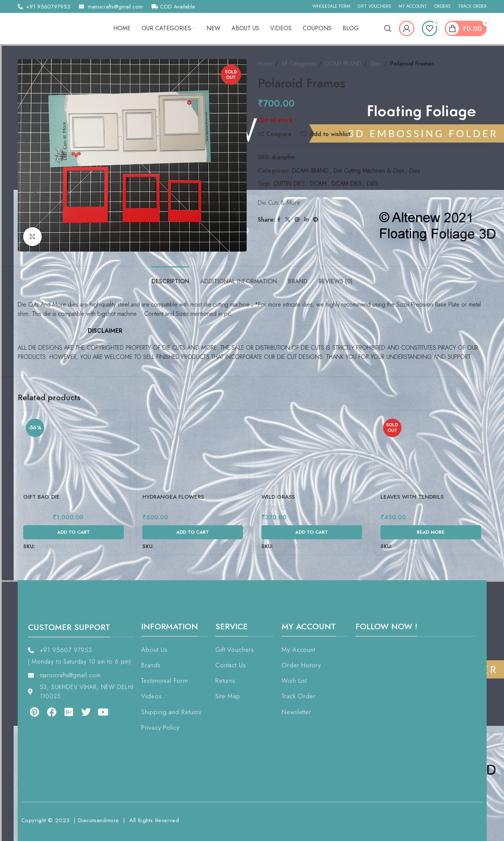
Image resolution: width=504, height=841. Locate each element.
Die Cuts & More (279, 203)
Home (265, 64)
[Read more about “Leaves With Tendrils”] (431, 532)
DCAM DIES (347, 184)
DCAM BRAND (343, 64)
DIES (373, 184)
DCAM (318, 184)
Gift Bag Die (41, 497)
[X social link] (288, 220)
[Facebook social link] (279, 220)
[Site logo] (53, 28)
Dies (376, 64)
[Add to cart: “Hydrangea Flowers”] (193, 532)
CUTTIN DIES (289, 184)
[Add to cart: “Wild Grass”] (312, 532)
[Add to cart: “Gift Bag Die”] (74, 532)
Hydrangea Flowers (173, 497)
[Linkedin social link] (306, 220)
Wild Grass (278, 497)
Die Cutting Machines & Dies (369, 171)
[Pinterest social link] (297, 220)
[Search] (388, 28)
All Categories (299, 64)
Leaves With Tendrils (412, 497)
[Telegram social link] (316, 220)
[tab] (170, 278)
